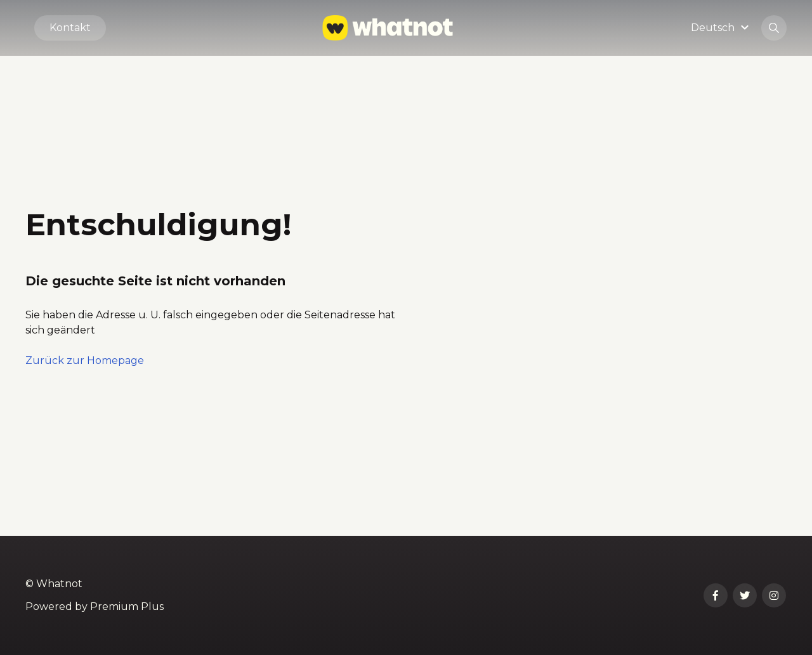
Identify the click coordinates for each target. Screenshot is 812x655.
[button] (722, 28)
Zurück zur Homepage (85, 360)
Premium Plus (127, 606)
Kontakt (70, 28)
